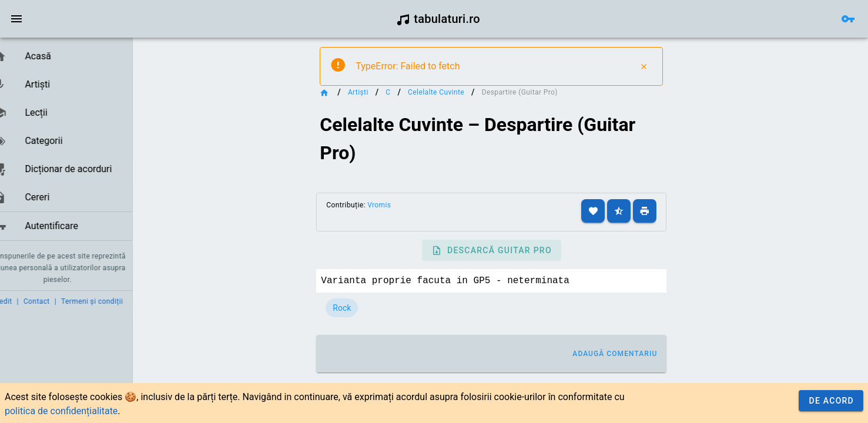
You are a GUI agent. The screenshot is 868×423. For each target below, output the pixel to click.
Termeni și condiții (110, 301)
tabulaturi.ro (438, 19)
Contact (54, 301)
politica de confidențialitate (61, 411)
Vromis (397, 205)
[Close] (662, 66)
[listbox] (75, 142)
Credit (19, 301)
